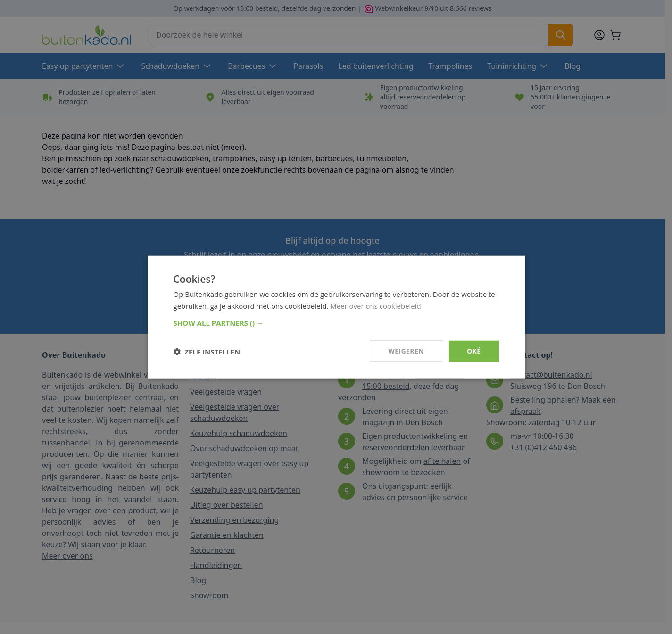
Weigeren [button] (406, 351)
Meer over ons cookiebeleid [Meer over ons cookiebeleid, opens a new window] (376, 305)
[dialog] (336, 317)
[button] (336, 323)
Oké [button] (474, 351)
